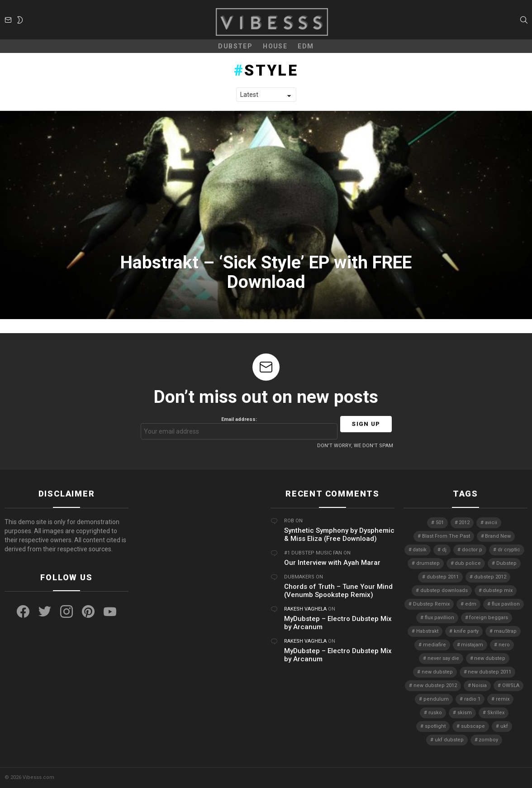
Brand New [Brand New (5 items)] (498, 536)
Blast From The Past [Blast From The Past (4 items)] (446, 536)
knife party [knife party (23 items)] (466, 631)
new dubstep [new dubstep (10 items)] (437, 672)
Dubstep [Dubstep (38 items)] (506, 563)
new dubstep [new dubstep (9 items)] (490, 658)
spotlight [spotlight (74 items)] (435, 726)
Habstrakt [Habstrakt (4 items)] (427, 631)
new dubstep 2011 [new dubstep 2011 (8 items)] (489, 672)
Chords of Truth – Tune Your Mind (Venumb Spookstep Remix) (338, 591)
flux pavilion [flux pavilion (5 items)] (506, 604)
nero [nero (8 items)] (504, 645)
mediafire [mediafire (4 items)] (435, 645)
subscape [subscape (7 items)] (473, 726)
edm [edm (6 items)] (471, 604)
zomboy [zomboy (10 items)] (488, 740)
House (275, 46)
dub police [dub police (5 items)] (468, 563)
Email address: (239, 428)
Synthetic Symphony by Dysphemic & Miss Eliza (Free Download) (339, 535)
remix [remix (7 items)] (503, 699)
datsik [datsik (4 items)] (420, 550)
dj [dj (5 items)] (444, 550)
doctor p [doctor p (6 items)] (472, 550)
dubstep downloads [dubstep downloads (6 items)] (444, 590)
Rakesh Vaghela (305, 609)
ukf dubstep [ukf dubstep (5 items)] (449, 740)
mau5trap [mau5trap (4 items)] (505, 631)
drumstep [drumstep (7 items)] (428, 563)
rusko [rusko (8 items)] (435, 713)
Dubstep (235, 46)
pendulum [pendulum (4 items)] (436, 699)
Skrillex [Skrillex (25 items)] (496, 713)
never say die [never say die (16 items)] (443, 658)
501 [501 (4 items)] (440, 523)
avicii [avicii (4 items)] (491, 523)
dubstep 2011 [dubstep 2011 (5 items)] (443, 577)
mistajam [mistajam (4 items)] (472, 645)
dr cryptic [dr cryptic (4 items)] (509, 550)
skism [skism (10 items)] (465, 713)
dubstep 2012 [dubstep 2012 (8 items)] (490, 577)
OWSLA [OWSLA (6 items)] (511, 685)
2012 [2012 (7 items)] (464, 523)
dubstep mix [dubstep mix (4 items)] (498, 590)
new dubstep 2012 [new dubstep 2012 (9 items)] (435, 685)
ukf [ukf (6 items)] (504, 726)
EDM (306, 46)
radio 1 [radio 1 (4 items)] (472, 699)
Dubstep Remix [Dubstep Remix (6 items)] (431, 604)
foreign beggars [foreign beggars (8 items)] (489, 618)
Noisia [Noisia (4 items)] (479, 685)
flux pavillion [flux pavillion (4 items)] (439, 618)
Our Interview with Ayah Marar (332, 563)
